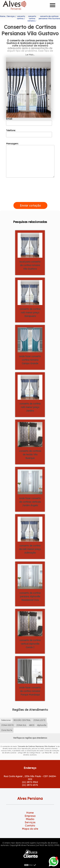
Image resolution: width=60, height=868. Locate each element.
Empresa (30, 816)
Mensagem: (30, 160)
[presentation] (30, 198)
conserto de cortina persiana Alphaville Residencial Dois (30, 596)
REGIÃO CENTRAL (22, 720)
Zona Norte (7, 730)
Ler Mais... (30, 55)
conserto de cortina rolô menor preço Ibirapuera (30, 313)
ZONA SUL (21, 725)
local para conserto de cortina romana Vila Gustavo (30, 265)
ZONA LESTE (39, 720)
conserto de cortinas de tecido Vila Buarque (30, 455)
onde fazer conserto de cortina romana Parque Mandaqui (30, 691)
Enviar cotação (30, 205)
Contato (30, 826)
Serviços (30, 822)
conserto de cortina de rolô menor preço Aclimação (30, 549)
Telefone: (29, 133)
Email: (29, 122)
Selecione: (6, 720)
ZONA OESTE (8, 725)
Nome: (29, 110)
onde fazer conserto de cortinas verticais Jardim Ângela (30, 502)
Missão (30, 819)
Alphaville (42, 725)
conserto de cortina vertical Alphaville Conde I (30, 644)
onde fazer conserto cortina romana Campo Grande (30, 360)
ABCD (32, 725)
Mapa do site (30, 829)
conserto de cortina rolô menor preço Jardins (30, 407)
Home (30, 813)
